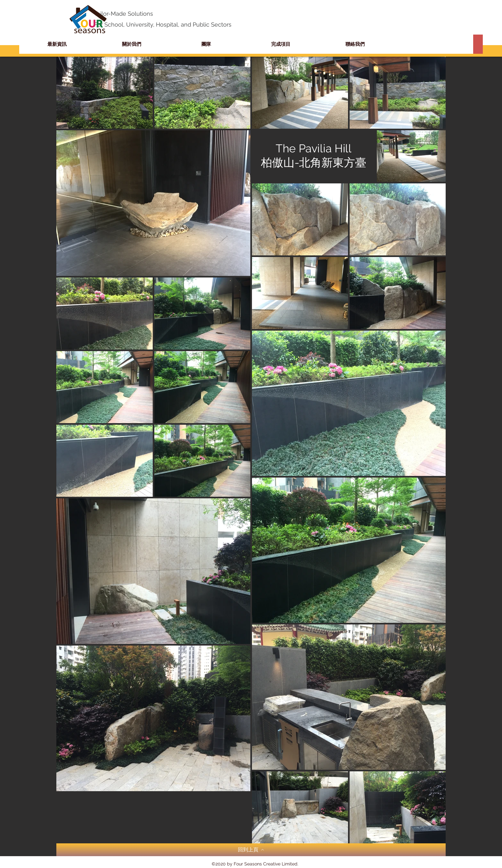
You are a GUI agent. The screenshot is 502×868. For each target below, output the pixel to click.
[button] (281, 44)
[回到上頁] (251, 850)
